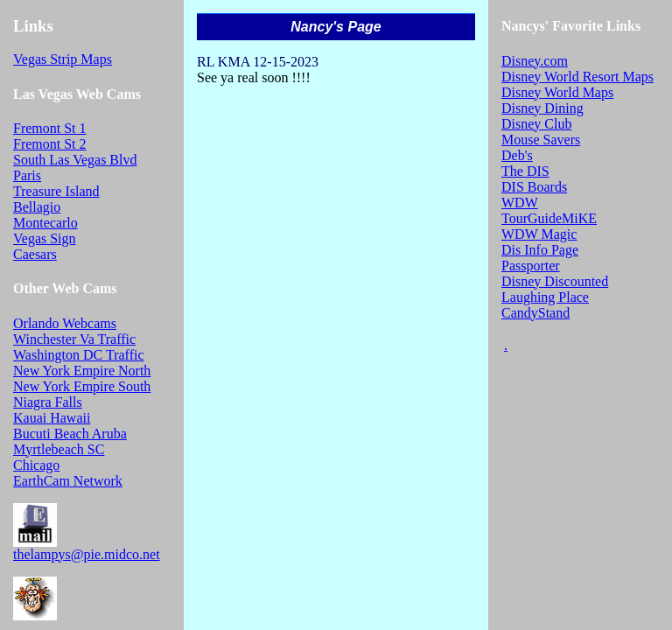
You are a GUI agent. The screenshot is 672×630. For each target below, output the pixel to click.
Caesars (35, 254)
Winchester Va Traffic (74, 339)
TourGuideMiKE (549, 218)
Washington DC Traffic (79, 355)
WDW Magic (539, 234)
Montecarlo (45, 223)
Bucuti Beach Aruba (70, 434)
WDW (520, 203)
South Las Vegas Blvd (75, 160)
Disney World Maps (557, 92)
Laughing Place (545, 297)
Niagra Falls (48, 402)
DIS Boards (534, 187)
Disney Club (536, 124)
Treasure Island (56, 191)
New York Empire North (82, 371)
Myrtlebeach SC (59, 449)
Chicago (36, 465)
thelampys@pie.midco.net (87, 554)
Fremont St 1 (50, 128)
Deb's (517, 155)
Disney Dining (542, 108)
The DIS (525, 171)
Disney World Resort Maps (577, 77)
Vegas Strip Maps (63, 59)
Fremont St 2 (50, 144)
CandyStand (535, 313)
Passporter (531, 266)
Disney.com (535, 61)
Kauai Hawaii (52, 418)
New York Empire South (82, 386)
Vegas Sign (45, 238)
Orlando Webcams (65, 323)
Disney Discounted (555, 281)
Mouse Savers (541, 140)
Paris (27, 175)
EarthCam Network (68, 481)
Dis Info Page (540, 250)
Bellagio (37, 207)
